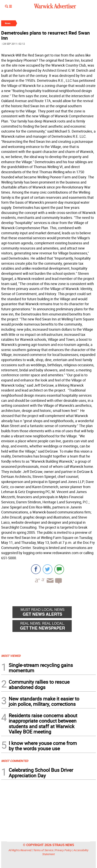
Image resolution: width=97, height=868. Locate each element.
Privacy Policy (63, 850)
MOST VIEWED (11, 656)
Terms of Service (43, 850)
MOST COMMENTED (15, 761)
